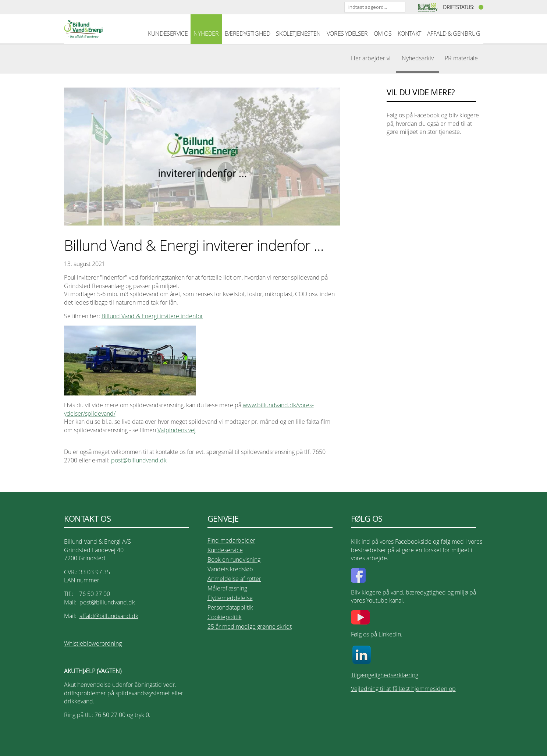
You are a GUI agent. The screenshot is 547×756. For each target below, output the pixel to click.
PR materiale (461, 58)
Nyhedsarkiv (418, 58)
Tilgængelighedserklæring (385, 675)
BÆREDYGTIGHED (248, 33)
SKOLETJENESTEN (298, 33)
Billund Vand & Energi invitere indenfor (152, 316)
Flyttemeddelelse (230, 598)
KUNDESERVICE (168, 33)
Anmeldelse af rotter (234, 579)
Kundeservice (225, 550)
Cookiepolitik (225, 617)
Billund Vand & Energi (83, 29)
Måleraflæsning (227, 588)
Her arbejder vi (371, 58)
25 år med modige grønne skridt (250, 627)
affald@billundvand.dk (109, 616)
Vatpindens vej (177, 430)
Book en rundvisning (234, 560)
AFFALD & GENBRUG (454, 33)
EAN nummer (82, 580)
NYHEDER (206, 33)
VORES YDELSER (347, 33)
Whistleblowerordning (93, 643)
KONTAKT (409, 33)
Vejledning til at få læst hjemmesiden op (403, 689)
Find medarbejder (231, 540)
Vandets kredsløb (230, 569)
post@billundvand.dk (139, 460)
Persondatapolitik (230, 607)
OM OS (383, 33)
